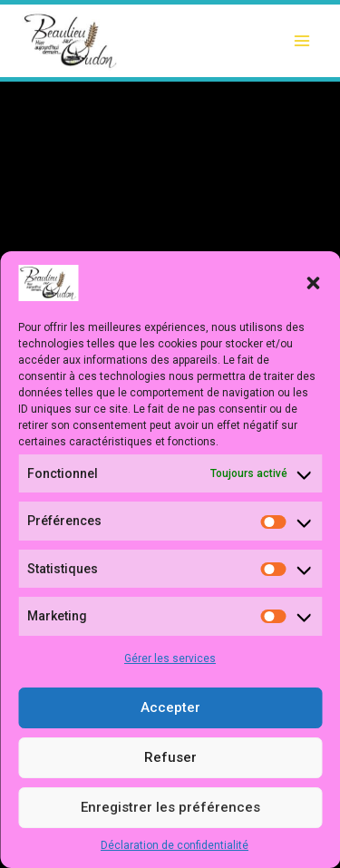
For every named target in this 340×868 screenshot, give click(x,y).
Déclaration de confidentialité (175, 845)
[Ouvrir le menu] (301, 40)
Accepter (170, 707)
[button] (313, 283)
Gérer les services (170, 658)
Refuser (170, 757)
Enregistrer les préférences (170, 807)
